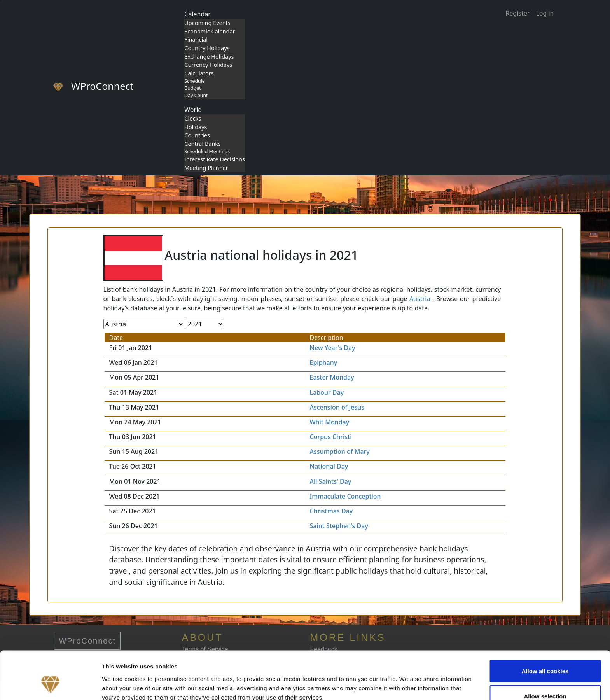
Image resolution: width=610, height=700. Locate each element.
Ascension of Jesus (337, 407)
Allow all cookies (545, 628)
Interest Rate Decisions (215, 159)
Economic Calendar (210, 31)
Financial (196, 39)
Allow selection (545, 654)
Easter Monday (332, 377)
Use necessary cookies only (545, 679)
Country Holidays (207, 48)
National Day (329, 466)
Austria (420, 299)
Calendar (198, 14)
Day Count (196, 95)
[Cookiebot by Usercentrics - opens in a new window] (50, 685)
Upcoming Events (207, 23)
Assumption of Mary (340, 451)
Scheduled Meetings (207, 151)
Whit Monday (330, 422)
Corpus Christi (331, 437)
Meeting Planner (206, 168)
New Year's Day (333, 348)
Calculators (199, 73)
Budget (192, 88)
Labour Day (327, 392)
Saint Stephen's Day (339, 526)
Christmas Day (331, 511)
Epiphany (324, 362)
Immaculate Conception (345, 496)
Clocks (193, 118)
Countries (197, 135)
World (193, 110)
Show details (408, 680)
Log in (545, 13)
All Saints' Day (331, 481)
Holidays (196, 127)
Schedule (194, 81)
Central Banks (203, 144)
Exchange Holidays (209, 57)
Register (517, 13)
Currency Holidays (208, 65)
